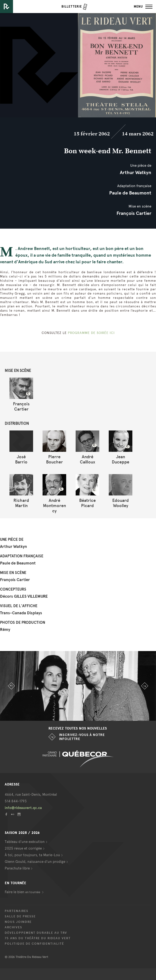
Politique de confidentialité (34, 944)
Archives (13, 927)
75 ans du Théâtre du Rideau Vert (38, 938)
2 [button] (74, 716)
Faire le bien (23, 892)
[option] (78, 686)
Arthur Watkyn (136, 172)
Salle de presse (20, 916)
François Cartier (134, 213)
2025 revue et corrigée (23, 848)
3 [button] (82, 716)
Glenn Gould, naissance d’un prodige (35, 862)
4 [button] (89, 716)
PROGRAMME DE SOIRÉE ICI (91, 333)
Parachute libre (17, 868)
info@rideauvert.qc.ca (23, 808)
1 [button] (67, 716)
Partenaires (17, 911)
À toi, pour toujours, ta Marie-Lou (32, 855)
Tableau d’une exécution (25, 842)
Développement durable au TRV (36, 933)
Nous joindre (18, 922)
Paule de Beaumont (130, 193)
